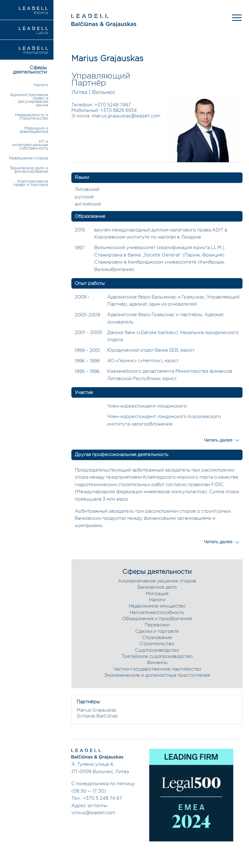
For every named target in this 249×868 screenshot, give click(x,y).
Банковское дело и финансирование (29, 170)
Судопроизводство (157, 650)
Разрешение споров (29, 158)
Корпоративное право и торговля (31, 183)
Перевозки (157, 625)
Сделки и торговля (157, 631)
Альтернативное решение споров (157, 581)
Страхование (157, 638)
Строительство (157, 644)
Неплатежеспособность (157, 613)
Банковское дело (157, 587)
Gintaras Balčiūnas (97, 716)
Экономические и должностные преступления (157, 675)
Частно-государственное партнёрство (157, 669)
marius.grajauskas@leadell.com (126, 116)
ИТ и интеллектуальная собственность (30, 145)
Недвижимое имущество (157, 606)
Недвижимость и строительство (32, 117)
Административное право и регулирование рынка (29, 100)
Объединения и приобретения (157, 619)
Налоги (41, 85)
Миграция (157, 594)
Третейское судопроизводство (157, 656)
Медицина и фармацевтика (34, 130)
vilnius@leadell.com (93, 813)
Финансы (157, 663)
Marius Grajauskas (96, 710)
